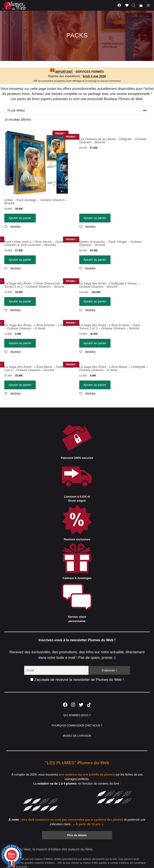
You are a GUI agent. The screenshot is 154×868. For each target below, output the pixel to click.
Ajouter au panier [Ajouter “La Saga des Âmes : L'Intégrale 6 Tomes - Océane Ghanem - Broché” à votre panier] (95, 301)
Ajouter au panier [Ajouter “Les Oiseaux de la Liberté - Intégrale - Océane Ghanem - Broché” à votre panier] (95, 218)
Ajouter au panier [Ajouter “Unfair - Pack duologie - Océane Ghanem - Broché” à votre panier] (20, 218)
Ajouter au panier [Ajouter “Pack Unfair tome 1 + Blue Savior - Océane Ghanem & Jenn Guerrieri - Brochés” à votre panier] (20, 260)
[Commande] (77, 110)
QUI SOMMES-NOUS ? (77, 715)
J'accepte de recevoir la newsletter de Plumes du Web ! (77, 680)
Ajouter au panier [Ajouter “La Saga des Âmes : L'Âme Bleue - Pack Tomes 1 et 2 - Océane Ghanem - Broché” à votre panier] (20, 385)
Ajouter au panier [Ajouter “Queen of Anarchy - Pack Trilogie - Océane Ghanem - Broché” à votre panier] (95, 260)
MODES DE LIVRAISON (77, 736)
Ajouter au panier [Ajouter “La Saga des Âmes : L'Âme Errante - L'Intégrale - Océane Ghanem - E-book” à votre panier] (20, 343)
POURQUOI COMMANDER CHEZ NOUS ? (77, 726)
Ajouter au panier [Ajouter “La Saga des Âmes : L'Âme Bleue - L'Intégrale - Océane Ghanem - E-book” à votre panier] (95, 385)
